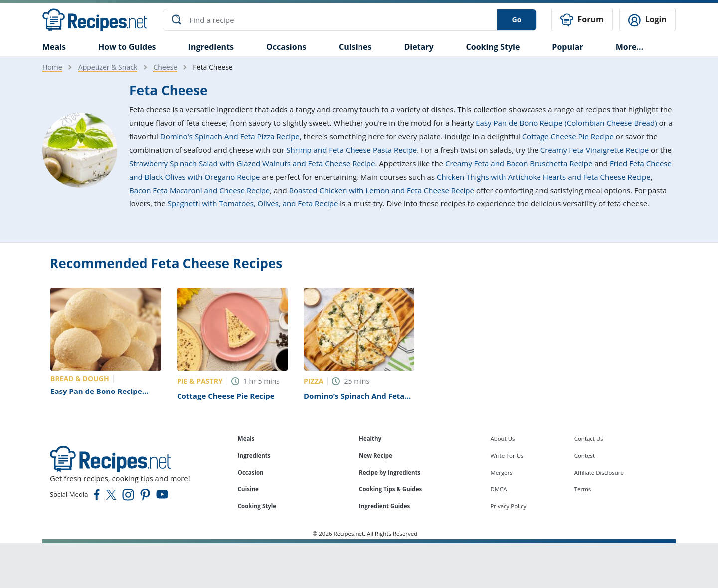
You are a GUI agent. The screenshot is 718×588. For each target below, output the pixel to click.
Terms (583, 489)
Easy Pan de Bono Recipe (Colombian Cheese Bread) (566, 123)
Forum (582, 20)
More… (629, 47)
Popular (567, 47)
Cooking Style (257, 506)
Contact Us (589, 439)
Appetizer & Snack (108, 67)
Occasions (286, 47)
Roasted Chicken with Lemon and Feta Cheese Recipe (382, 190)
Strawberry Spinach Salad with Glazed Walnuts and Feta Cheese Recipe (252, 163)
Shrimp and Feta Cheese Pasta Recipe (352, 150)
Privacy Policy (508, 506)
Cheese (165, 67)
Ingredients (211, 47)
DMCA (498, 489)
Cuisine (248, 489)
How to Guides (127, 47)
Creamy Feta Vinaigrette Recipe (595, 150)
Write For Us (507, 456)
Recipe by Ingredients (390, 473)
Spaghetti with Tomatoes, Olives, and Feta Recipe (253, 203)
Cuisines (355, 47)
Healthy (370, 439)
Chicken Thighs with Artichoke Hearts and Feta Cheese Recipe (544, 177)
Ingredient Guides (384, 506)
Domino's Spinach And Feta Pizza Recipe (230, 136)
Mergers (501, 473)
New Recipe (376, 456)
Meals (246, 439)
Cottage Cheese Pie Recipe (568, 136)
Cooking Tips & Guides (390, 489)
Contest (585, 456)
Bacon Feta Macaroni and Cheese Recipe (199, 190)
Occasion (251, 473)
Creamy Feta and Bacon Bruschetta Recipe (519, 163)
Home (52, 67)
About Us (502, 439)
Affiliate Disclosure (599, 473)
